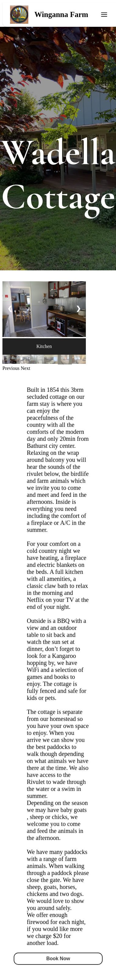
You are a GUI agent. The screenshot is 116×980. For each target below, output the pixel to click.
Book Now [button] (58, 959)
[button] (12, 368)
